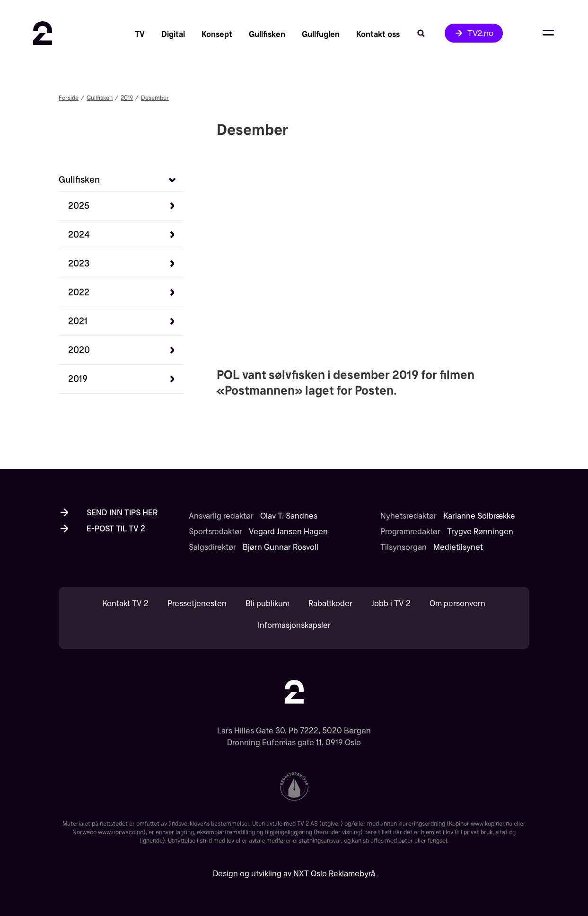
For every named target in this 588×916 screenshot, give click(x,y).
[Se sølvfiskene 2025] (79, 206)
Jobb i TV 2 (391, 603)
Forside (69, 98)
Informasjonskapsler (294, 625)
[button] (126, 206)
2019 (127, 98)
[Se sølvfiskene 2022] (79, 292)
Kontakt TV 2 (126, 603)
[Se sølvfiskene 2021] (78, 321)
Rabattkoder (330, 603)
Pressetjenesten (197, 603)
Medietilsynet (458, 547)
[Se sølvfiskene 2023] (79, 263)
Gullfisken (100, 98)
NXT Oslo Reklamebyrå (334, 873)
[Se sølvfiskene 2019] (78, 379)
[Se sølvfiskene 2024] (79, 234)
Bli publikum (268, 603)
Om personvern (457, 603)
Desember (155, 98)
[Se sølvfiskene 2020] (79, 350)
